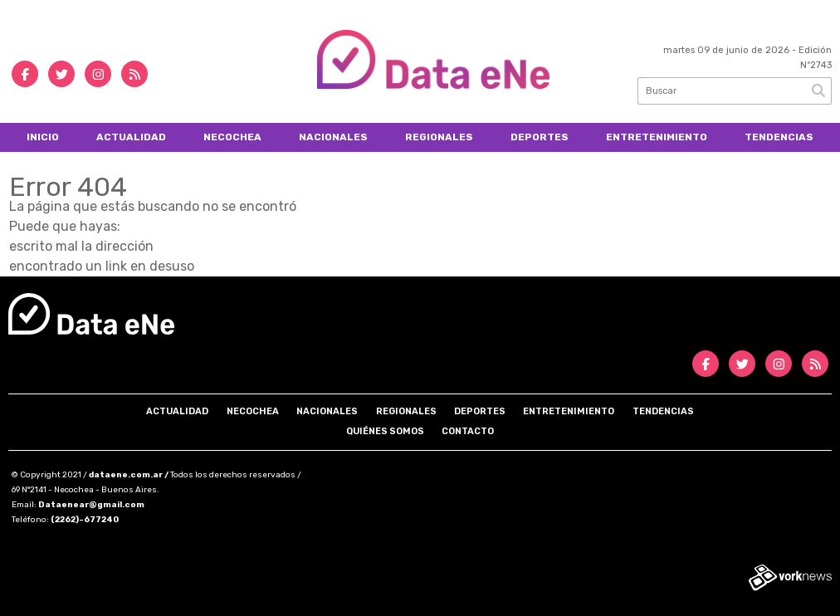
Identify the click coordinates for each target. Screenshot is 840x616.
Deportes (540, 137)
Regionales (439, 137)
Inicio (43, 137)
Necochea (232, 137)
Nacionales (333, 137)
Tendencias (779, 137)
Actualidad (131, 137)
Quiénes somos (385, 431)
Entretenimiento (657, 137)
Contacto (468, 431)
